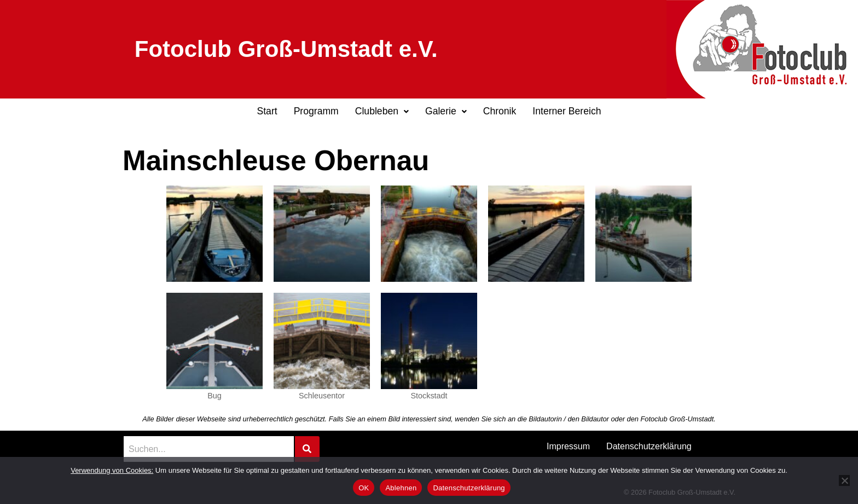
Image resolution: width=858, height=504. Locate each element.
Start (267, 111)
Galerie (446, 111)
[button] (382, 112)
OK (364, 488)
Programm (316, 111)
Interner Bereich (567, 111)
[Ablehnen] (844, 480)
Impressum (568, 446)
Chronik (500, 111)
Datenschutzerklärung (649, 446)
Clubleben (382, 111)
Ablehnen (401, 488)
